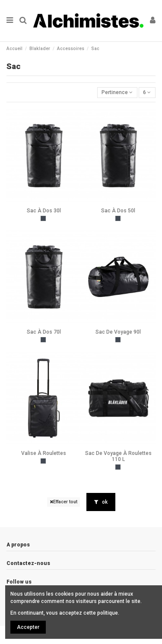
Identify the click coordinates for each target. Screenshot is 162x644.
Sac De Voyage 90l (118, 332)
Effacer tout (64, 502)
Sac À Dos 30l (44, 211)
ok (101, 502)
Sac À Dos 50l (118, 211)
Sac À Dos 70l (44, 332)
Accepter (28, 627)
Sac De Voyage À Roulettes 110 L (118, 456)
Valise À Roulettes (44, 453)
